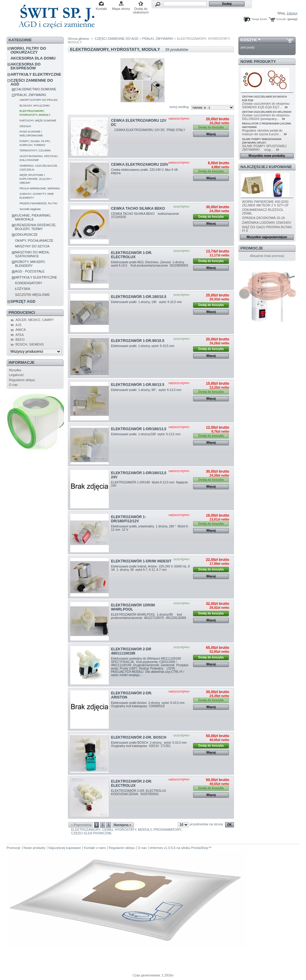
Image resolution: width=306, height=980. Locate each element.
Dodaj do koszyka (211, 217)
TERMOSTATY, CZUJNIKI (35, 150)
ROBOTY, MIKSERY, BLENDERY (30, 264)
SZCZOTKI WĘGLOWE (32, 295)
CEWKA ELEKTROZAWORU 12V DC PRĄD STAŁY (149, 130)
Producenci (22, 312)
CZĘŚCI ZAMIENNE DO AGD (32, 82)
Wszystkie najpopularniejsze (267, 237)
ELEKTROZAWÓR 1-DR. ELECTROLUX (132, 255)
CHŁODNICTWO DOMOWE (36, 89)
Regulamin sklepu (22, 380)
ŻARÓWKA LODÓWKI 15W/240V (267, 223)
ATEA (20, 335)
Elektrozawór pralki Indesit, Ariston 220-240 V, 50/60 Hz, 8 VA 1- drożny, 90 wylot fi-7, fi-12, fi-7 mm (150, 568)
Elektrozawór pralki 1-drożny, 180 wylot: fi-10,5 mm (150, 302)
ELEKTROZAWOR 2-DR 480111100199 (131, 651)
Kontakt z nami (95, 848)
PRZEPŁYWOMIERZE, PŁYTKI (38, 203)
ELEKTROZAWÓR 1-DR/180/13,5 (139, 429)
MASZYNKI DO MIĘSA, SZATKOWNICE (32, 254)
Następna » (123, 825)
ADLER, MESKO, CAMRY (35, 320)
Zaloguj (292, 13)
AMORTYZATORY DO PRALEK (39, 100)
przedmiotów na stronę (206, 824)
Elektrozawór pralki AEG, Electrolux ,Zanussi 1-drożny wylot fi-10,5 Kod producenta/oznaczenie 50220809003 (150, 265)
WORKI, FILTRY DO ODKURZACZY (28, 50)
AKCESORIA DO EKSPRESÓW (26, 66)
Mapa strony (121, 9)
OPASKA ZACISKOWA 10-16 (263, 218)
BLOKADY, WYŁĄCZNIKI (35, 106)
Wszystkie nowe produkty (267, 156)
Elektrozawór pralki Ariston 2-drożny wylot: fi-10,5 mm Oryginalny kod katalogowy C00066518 (149, 704)
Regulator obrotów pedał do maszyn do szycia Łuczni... (262, 132)
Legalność (16, 375)
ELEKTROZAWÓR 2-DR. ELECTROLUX (132, 783)
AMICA (21, 330)
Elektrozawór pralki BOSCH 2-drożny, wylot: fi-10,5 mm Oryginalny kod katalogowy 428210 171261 (150, 744)
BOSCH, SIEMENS (30, 344)
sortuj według (179, 107)
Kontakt (101, 9)
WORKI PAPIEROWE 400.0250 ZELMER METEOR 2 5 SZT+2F (265, 203)
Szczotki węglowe (30, 209)
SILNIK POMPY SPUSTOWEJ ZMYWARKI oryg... (264, 148)
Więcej (211, 134)
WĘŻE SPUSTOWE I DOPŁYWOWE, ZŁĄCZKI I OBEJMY (36, 179)
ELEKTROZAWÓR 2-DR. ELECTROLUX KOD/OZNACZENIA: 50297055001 (140, 792)
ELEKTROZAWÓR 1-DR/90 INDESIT (141, 561)
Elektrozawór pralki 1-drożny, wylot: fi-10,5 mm (143, 346)
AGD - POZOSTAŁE (30, 271)
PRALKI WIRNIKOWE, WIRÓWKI (40, 188)
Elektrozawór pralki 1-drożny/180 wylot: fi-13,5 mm (146, 434)
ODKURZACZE (26, 235)
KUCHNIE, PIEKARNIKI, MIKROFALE (33, 217)
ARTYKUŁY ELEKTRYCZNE (36, 74)
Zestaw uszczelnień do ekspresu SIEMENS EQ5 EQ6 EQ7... (266, 105)
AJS (19, 325)
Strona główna (78, 39)
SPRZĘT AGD (23, 301)
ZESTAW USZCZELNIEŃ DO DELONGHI (267, 112)
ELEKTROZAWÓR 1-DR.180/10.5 (139, 297)
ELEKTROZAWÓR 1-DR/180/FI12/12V (129, 519)
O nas (13, 385)
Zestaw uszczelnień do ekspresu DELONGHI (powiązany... (266, 117)
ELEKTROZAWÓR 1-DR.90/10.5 (138, 341)
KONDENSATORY (29, 283)
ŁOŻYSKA (23, 289)
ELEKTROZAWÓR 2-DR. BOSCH (139, 737)
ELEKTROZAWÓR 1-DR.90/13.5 (138, 385)
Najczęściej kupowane (266, 167)
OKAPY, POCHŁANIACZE (34, 241)
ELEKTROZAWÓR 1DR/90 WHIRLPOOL (133, 607)
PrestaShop (199, 848)
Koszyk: (282, 19)
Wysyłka (15, 370)
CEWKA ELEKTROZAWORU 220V (140, 165)
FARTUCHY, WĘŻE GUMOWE (38, 121)
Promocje (252, 248)
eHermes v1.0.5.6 (163, 848)
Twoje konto (259, 19)
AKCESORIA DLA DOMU (33, 58)
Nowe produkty (258, 61)
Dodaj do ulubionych (141, 9)
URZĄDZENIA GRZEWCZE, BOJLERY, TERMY (36, 227)
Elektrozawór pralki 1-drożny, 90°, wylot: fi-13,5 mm (148, 390)
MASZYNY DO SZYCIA (32, 246)
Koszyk (249, 40)
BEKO (20, 340)
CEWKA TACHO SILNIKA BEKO (138, 209)
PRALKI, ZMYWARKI (30, 95)
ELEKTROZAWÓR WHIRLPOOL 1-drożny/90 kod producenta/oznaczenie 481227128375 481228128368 (149, 616)
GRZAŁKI (25, 126)
